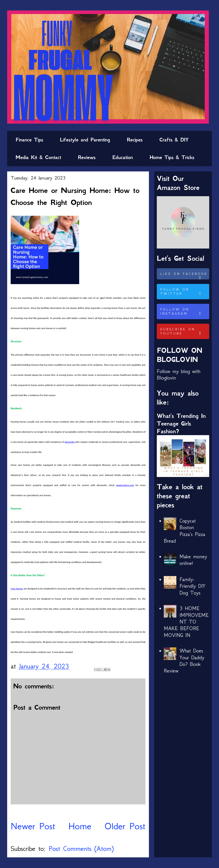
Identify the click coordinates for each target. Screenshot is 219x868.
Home (80, 826)
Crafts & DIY (174, 140)
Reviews (87, 157)
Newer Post (33, 826)
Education (123, 157)
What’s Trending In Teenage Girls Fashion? (181, 424)
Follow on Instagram (184, 311)
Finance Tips (29, 140)
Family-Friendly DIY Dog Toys (192, 586)
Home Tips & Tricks (172, 157)
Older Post (125, 826)
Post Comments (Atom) (81, 849)
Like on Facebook (184, 276)
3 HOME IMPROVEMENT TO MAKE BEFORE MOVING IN (186, 622)
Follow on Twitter (184, 292)
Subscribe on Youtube (184, 331)
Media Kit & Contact (38, 157)
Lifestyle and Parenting (85, 140)
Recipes (135, 140)
